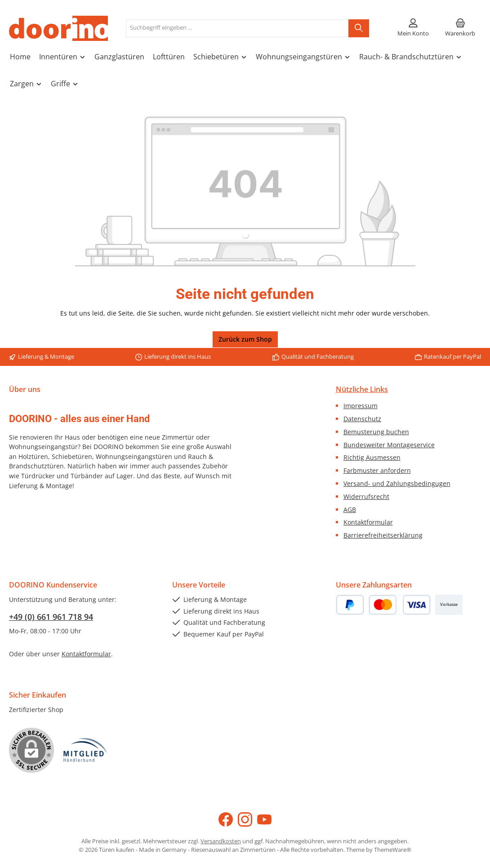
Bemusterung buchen (376, 432)
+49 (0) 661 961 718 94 (51, 617)
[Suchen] (359, 28)
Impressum (361, 406)
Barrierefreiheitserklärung (383, 535)
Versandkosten (221, 841)
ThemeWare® (393, 850)
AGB (350, 510)
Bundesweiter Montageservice (389, 445)
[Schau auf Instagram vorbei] (245, 819)
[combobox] (237, 28)
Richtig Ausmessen (372, 457)
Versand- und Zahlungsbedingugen (397, 483)
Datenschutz (362, 419)
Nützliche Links (362, 389)
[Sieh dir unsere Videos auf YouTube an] (264, 819)
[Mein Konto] (413, 28)
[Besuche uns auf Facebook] (226, 819)
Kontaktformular (368, 522)
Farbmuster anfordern (377, 470)
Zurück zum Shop (245, 339)
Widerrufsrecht (366, 496)
